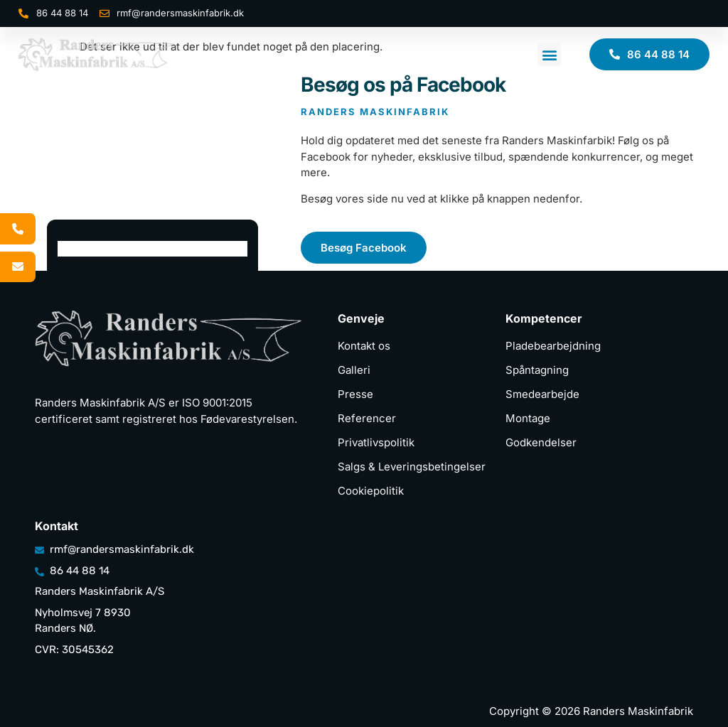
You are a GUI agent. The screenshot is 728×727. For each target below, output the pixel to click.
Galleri (354, 370)
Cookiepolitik (371, 491)
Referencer (367, 418)
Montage (528, 418)
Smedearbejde (542, 394)
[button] (549, 54)
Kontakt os (364, 346)
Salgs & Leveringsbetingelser (412, 467)
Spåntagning (537, 370)
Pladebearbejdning (553, 346)
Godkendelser (541, 442)
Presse (355, 394)
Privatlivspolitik (376, 442)
